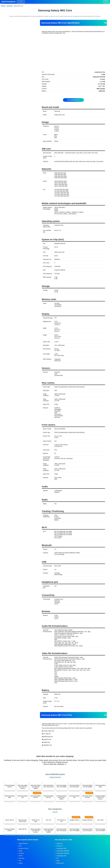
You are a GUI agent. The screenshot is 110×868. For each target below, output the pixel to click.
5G (57, 858)
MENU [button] (22, 2)
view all (55, 812)
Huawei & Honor (24, 848)
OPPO (21, 856)
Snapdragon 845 (61, 856)
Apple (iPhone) (23, 843)
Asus (20, 846)
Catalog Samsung (55, 777)
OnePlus (21, 853)
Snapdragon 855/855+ (63, 853)
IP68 (58, 861)
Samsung (22, 858)
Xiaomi (21, 863)
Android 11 (60, 843)
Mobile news (60, 863)
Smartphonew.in (8, 2)
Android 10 (60, 846)
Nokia (20, 851)
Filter (106, 2)
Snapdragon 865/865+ (63, 851)
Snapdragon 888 (61, 848)
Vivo (20, 861)
